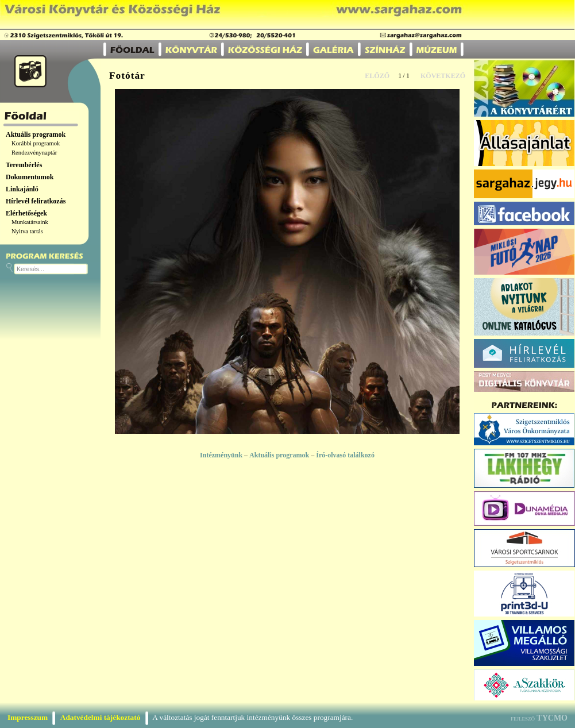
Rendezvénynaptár (34, 153)
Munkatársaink (30, 222)
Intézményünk (221, 455)
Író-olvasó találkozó (345, 455)
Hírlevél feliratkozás (36, 201)
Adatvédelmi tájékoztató (101, 717)
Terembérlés (24, 165)
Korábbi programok (36, 143)
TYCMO (552, 718)
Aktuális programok (36, 134)
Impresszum (28, 717)
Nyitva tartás (27, 231)
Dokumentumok (30, 177)
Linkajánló (22, 189)
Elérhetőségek (26, 213)
